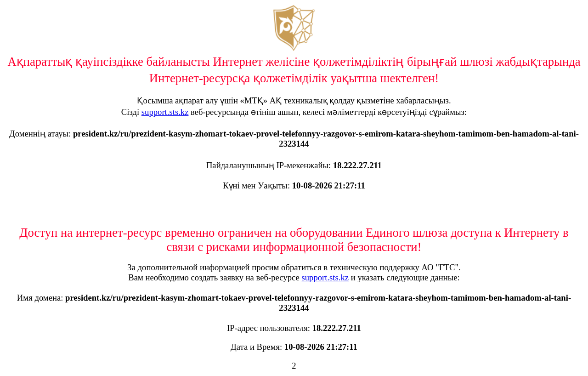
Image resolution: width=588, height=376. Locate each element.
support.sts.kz (165, 112)
